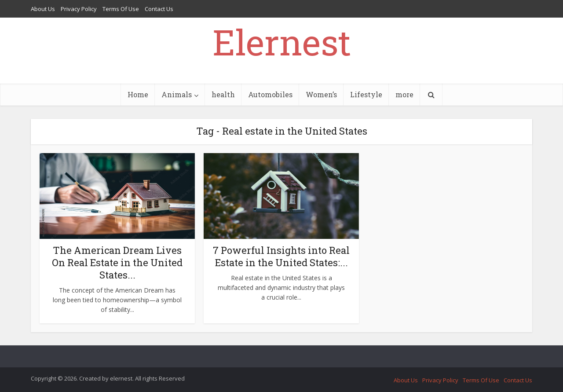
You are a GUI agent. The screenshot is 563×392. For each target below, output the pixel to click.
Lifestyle (366, 94)
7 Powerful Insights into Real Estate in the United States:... (281, 256)
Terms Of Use (121, 9)
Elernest (282, 42)
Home (138, 94)
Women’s (321, 94)
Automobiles (270, 94)
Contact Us (159, 9)
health (223, 94)
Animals (177, 94)
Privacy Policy (79, 9)
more (404, 94)
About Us (43, 9)
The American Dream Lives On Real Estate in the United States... (117, 262)
